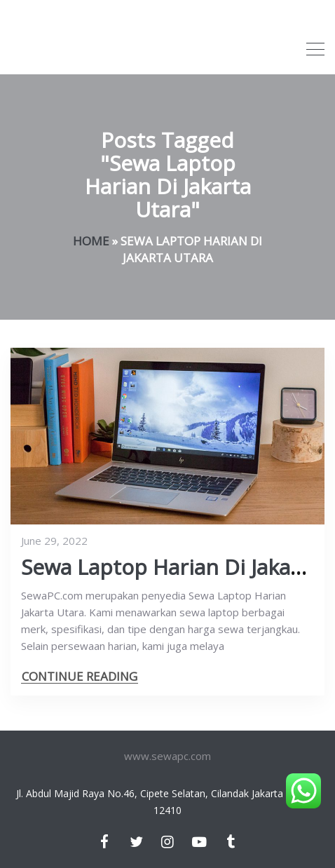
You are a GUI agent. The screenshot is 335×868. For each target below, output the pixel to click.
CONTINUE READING (80, 676)
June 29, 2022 (54, 541)
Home (91, 241)
